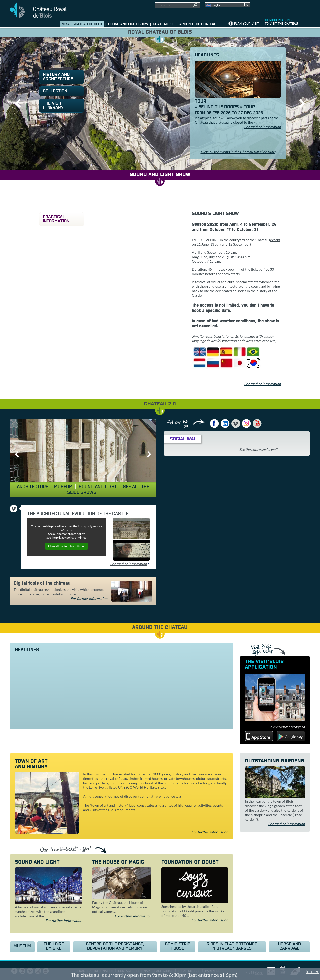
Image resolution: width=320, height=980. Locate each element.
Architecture (33, 487)
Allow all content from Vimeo (67, 546)
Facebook (214, 424)
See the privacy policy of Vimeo (67, 537)
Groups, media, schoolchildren (288, 8)
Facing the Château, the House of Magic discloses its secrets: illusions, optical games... (120, 907)
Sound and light (98, 487)
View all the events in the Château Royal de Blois (238, 152)
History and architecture (58, 77)
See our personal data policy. (67, 534)
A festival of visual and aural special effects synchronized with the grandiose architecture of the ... (48, 911)
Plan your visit (247, 24)
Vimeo (236, 424)
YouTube (257, 424)
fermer (312, 971)
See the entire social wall (258, 450)
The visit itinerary (53, 106)
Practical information (56, 219)
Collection (55, 91)
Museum (63, 487)
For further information (263, 127)
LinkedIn (225, 424)
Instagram (247, 424)
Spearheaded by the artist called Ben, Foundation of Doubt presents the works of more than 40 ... (193, 911)
